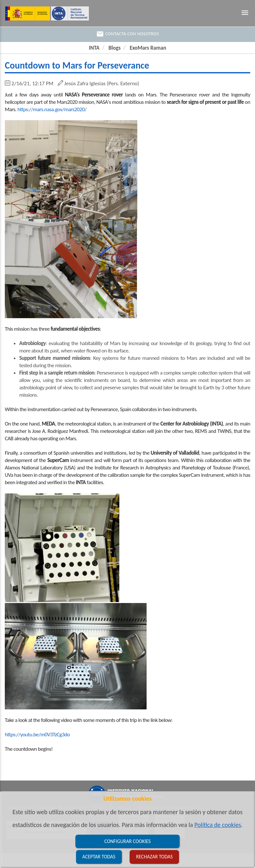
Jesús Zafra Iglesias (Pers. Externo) (102, 83)
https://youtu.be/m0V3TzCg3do (37, 735)
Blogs (115, 48)
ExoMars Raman (148, 48)
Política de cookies (218, 825)
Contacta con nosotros (128, 34)
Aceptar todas (99, 857)
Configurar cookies (127, 841)
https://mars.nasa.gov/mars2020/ (52, 109)
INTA (94, 48)
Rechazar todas (154, 857)
